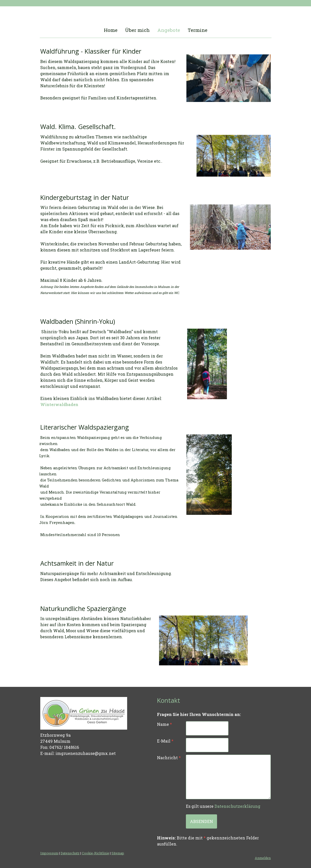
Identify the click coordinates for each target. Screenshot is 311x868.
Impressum (49, 853)
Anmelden (263, 858)
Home (111, 30)
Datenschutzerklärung (237, 806)
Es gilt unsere (223, 806)
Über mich (137, 30)
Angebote (169, 30)
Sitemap (118, 853)
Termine (198, 30)
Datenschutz (70, 853)
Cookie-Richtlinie (95, 853)
